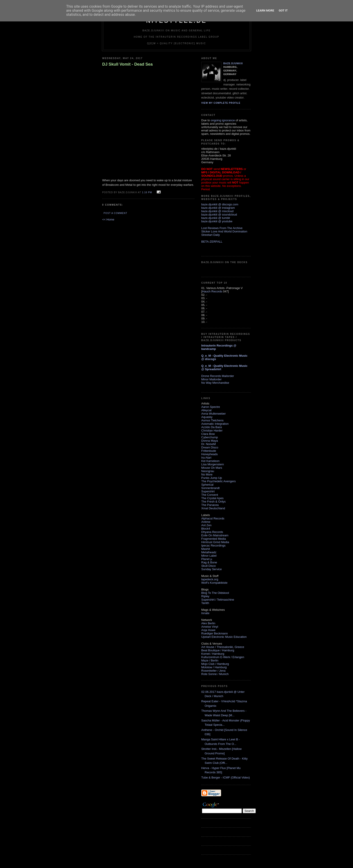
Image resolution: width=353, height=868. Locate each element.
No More (207, 474)
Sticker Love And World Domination (224, 231)
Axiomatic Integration (215, 424)
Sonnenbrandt (210, 488)
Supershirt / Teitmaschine (218, 600)
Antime (206, 522)
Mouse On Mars (212, 468)
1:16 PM (147, 192)
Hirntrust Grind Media (215, 542)
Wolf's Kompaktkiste (214, 583)
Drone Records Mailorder (218, 376)
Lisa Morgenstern (213, 464)
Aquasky (207, 417)
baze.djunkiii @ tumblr (216, 218)
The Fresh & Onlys (213, 502)
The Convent (210, 495)
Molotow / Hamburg (214, 667)
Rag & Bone (209, 562)
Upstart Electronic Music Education (224, 637)
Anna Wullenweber (214, 414)
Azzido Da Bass (212, 427)
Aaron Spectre (211, 407)
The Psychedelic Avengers (218, 481)
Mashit (206, 549)
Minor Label (209, 556)
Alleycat (206, 410)
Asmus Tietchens (212, 420)
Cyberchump (210, 437)
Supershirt (208, 491)
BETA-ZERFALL (212, 242)
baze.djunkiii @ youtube (217, 221)
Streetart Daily (210, 235)
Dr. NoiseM (208, 444)
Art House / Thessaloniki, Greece (223, 647)
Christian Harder (212, 431)
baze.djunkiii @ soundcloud (219, 215)
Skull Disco (208, 566)
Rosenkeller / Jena (213, 671)
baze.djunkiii (233, 63)
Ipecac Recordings (213, 545)
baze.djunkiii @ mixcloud (217, 211)
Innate (205, 613)
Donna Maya (210, 441)
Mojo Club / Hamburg (215, 664)
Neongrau (208, 471)
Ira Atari (206, 458)
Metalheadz (209, 552)
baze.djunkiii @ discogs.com (220, 204)
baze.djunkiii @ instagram (218, 208)
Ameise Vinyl (210, 627)
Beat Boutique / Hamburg (218, 650)
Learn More (265, 10)
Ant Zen (206, 525)
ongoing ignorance (223, 120)
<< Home (108, 219)
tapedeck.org (210, 579)
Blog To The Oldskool (215, 593)
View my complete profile (221, 103)
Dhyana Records (212, 532)
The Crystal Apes (212, 498)
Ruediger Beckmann (215, 633)
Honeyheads (209, 454)
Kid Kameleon (210, 461)
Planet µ (207, 559)
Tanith (205, 603)
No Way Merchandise (215, 383)
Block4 (206, 529)
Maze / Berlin (210, 660)
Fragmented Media (214, 539)
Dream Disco (210, 447)
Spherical (207, 485)
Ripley (205, 596)
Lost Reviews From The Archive (222, 228)
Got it (283, 10)
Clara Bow (208, 434)
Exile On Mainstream (215, 535)
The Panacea (210, 505)
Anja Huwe (208, 630)
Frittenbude (209, 451)
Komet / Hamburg (213, 654)
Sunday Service (212, 569)
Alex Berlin (208, 623)
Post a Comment (115, 213)
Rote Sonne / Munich (215, 674)
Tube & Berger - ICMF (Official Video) (226, 777)
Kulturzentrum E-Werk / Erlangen (223, 657)
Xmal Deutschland (213, 508)
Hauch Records (212, 291)
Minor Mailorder (211, 379)
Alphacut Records (213, 518)
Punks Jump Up (212, 478)
